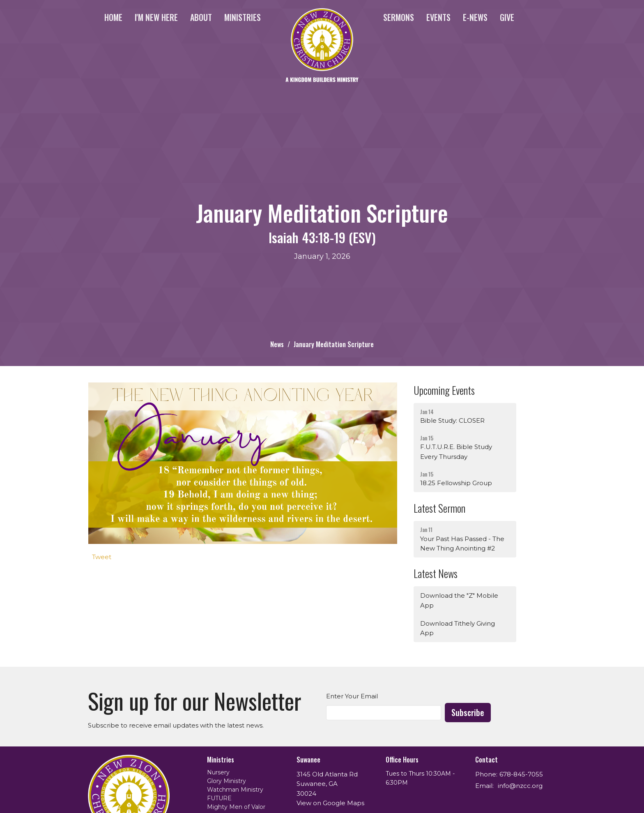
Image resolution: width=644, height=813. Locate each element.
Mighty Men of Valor (236, 807)
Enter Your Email (352, 696)
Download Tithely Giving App (458, 628)
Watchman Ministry (235, 790)
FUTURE (219, 798)
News (277, 344)
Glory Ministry (227, 781)
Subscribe (468, 712)
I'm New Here (156, 17)
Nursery (218, 772)
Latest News (436, 573)
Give (507, 17)
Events (438, 17)
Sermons (399, 17)
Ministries (243, 17)
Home (113, 17)
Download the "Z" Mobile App (459, 600)
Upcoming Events (444, 390)
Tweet (102, 557)
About (201, 17)
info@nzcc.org (520, 786)
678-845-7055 (521, 774)
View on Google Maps (330, 803)
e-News (475, 17)
